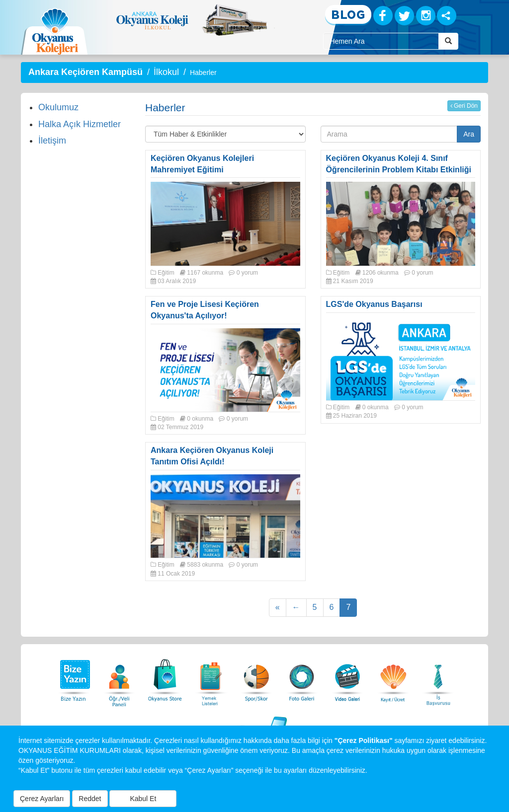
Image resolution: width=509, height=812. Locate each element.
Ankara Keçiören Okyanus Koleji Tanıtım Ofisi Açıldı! (212, 456)
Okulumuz (58, 107)
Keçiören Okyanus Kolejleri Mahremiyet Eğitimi (202, 164)
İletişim (52, 141)
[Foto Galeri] (302, 678)
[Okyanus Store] (165, 678)
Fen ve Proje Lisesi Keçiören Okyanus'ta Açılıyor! (205, 310)
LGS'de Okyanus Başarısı (374, 304)
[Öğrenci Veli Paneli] (119, 678)
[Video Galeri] (347, 678)
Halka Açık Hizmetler (80, 124)
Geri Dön (464, 106)
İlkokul (166, 72)
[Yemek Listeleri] (211, 678)
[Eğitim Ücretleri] (393, 678)
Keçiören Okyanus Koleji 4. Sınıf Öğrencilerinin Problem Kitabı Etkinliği (399, 164)
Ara (469, 134)
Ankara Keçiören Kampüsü (85, 72)
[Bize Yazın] (74, 678)
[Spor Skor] (256, 678)
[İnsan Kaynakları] (438, 678)
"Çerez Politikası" (364, 740)
